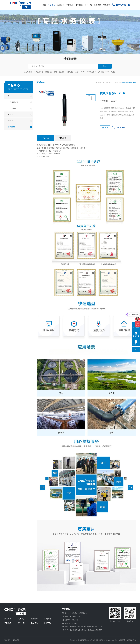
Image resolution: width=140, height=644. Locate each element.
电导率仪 (101, 72)
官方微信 (136, 328)
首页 (44, 5)
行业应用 (61, 5)
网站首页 (8, 619)
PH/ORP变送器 (110, 72)
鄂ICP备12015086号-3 (128, 640)
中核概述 (79, 5)
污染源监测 (14, 102)
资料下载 (88, 5)
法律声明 (7, 640)
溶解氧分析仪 (92, 72)
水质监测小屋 (39, 72)
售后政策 (97, 5)
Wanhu (117, 640)
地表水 (10, 114)
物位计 (83, 72)
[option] (61, 108)
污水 (9, 96)
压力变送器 (70, 72)
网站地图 (16, 640)
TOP (136, 350)
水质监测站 (48, 72)
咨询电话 (136, 336)
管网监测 (11, 127)
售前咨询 (136, 344)
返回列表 (105, 128)
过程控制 (13, 108)
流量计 (77, 72)
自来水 (10, 121)
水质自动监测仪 (59, 72)
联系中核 (107, 5)
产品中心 (52, 5)
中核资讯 (70, 5)
